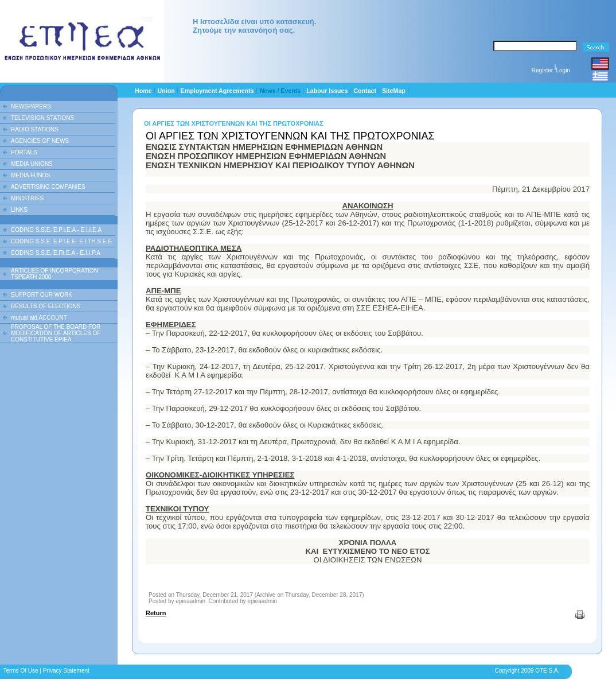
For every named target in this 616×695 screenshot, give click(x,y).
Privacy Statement (66, 671)
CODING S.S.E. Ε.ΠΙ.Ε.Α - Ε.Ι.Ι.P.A (56, 253)
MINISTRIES (27, 198)
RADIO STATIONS (35, 129)
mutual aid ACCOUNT (39, 318)
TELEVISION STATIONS (42, 118)
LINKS (19, 210)
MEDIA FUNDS (30, 175)
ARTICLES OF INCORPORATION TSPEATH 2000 (54, 274)
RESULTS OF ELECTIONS (46, 306)
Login (563, 70)
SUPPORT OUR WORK (42, 295)
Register (542, 70)
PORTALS (24, 152)
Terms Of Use (20, 671)
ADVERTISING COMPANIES (48, 187)
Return (156, 613)
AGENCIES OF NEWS (40, 141)
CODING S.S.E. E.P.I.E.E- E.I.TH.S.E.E (61, 241)
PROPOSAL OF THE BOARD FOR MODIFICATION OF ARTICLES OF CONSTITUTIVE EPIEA (56, 333)
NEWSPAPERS (31, 106)
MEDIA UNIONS (32, 164)
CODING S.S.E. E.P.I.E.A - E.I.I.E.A (56, 230)
